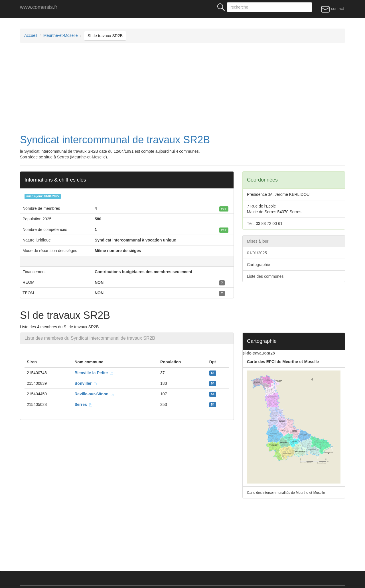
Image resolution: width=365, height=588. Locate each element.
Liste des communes (265, 276)
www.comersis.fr (39, 7)
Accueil (31, 35)
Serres (83, 404)
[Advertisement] (191, 88)
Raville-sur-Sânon (94, 394)
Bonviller (86, 383)
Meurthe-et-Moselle (61, 35)
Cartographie (258, 265)
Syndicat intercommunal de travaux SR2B (115, 140)
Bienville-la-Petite (94, 373)
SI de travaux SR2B (105, 36)
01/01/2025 (257, 253)
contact (332, 9)
